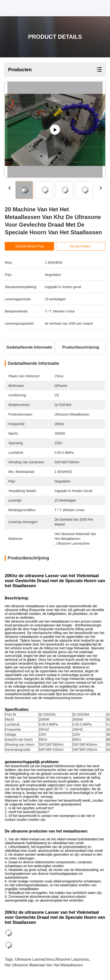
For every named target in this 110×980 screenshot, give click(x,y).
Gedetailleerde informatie (29, 347)
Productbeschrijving (81, 347)
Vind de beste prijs (29, 246)
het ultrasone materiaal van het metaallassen (44, 965)
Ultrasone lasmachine (34, 959)
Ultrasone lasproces (71, 959)
